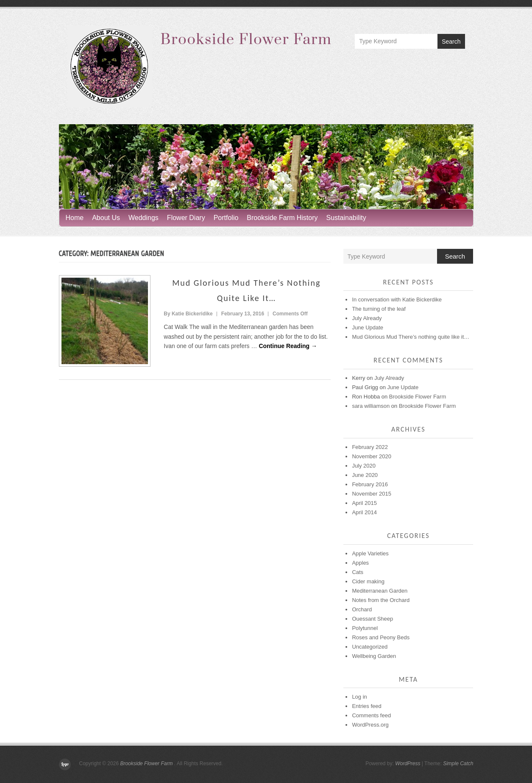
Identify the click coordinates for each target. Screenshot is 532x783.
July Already (367, 318)
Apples (360, 563)
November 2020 (372, 456)
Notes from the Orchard (381, 600)
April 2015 (364, 503)
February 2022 (370, 447)
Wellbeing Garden (374, 656)
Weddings (143, 218)
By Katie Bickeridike (188, 314)
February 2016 (370, 484)
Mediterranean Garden (380, 591)
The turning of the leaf (379, 309)
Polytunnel (365, 628)
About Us (106, 218)
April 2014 (364, 512)
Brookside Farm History (282, 218)
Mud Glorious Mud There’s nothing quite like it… (411, 337)
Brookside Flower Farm (246, 40)
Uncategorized (370, 647)
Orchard (362, 609)
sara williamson (371, 406)
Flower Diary (186, 218)
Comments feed (371, 715)
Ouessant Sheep (372, 619)
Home (75, 218)
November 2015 (372, 494)
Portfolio (226, 218)
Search (451, 42)
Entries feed (366, 706)
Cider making (368, 581)
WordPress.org (370, 725)
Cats (358, 572)
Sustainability (346, 218)
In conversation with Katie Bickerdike (397, 300)
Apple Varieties (370, 553)
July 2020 (364, 466)
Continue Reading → (288, 346)
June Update (368, 327)
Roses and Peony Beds (381, 637)
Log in (359, 697)
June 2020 (365, 475)
